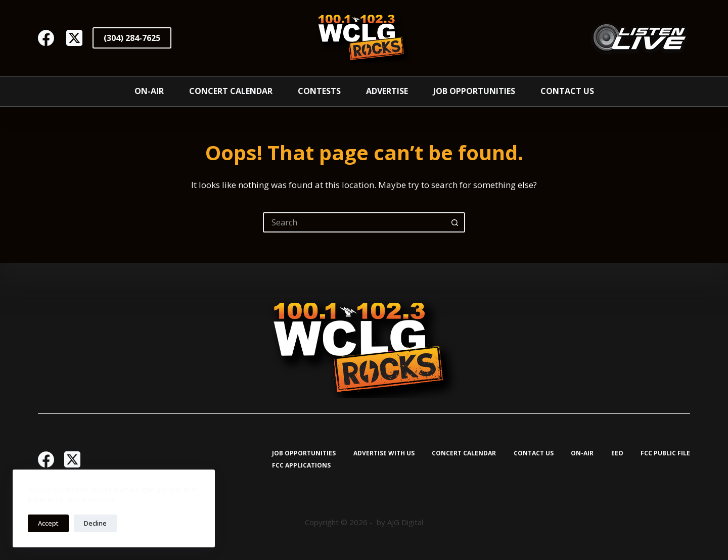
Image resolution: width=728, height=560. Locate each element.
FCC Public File (665, 453)
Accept (48, 523)
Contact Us (567, 91)
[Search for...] (354, 222)
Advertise (387, 91)
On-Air (149, 91)
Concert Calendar (231, 91)
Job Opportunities (474, 91)
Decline (95, 523)
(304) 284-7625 (132, 38)
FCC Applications (301, 465)
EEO (617, 453)
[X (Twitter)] (74, 38)
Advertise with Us (384, 453)
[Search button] (455, 222)
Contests (319, 91)
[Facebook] (46, 38)
